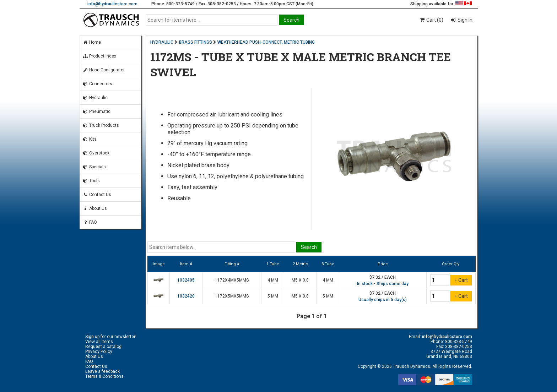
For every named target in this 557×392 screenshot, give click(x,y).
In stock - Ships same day (383, 284)
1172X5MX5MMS (232, 296)
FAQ (90, 222)
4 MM (273, 280)
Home (92, 42)
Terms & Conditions (104, 376)
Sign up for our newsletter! (111, 337)
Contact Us (97, 195)
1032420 (186, 296)
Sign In (464, 20)
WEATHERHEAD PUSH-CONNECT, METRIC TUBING (266, 42)
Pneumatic (97, 111)
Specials (94, 167)
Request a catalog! (104, 347)
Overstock (96, 153)
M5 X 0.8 (300, 280)
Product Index (99, 56)
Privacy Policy (99, 352)
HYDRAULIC (162, 42)
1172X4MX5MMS (232, 280)
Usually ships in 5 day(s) (383, 300)
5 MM (273, 296)
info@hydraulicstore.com (112, 4)
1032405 (186, 280)
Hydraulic (95, 98)
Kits (90, 139)
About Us (95, 208)
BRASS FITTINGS (196, 42)
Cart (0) (431, 20)
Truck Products (101, 125)
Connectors (98, 84)
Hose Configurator (104, 70)
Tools (91, 181)
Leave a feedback (102, 371)
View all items (99, 342)
